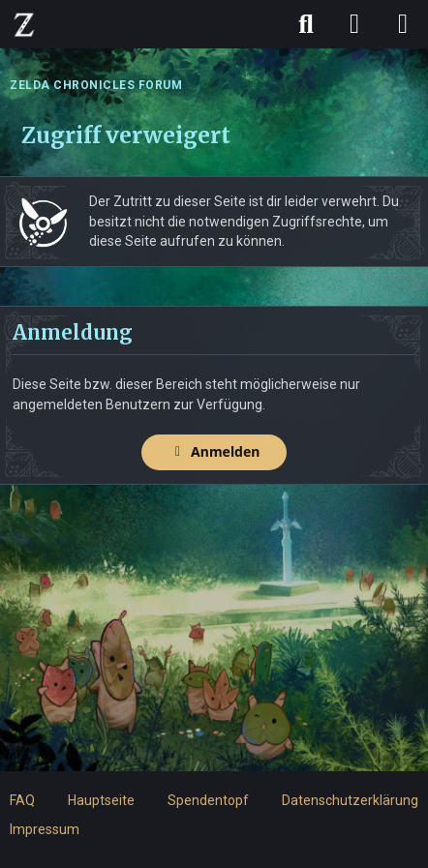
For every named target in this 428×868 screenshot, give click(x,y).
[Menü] (403, 24)
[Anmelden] (354, 24)
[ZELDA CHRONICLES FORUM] (24, 24)
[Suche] (306, 24)
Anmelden (214, 451)
